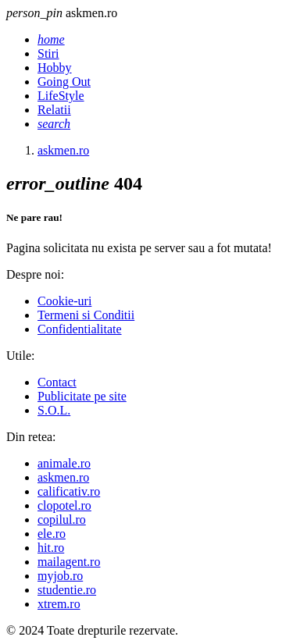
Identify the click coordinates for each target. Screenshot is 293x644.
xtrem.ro (59, 604)
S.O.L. (54, 410)
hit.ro (51, 548)
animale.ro (64, 463)
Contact (57, 382)
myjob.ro (60, 576)
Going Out (64, 82)
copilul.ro (62, 519)
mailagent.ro (69, 562)
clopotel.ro (64, 505)
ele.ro (52, 534)
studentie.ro (67, 590)
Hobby (55, 68)
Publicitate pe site (82, 396)
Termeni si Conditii (86, 315)
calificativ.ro (69, 491)
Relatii (54, 110)
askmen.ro (63, 477)
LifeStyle (61, 96)
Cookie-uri (64, 301)
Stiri (48, 53)
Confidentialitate (80, 329)
